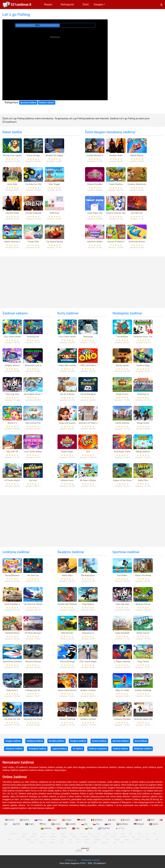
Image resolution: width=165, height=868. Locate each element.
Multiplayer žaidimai (143, 749)
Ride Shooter (67, 633)
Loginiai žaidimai (59, 749)
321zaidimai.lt (21, 5)
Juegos (67, 820)
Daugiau (98, 4)
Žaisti (86, 4)
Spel (151, 820)
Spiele (82, 820)
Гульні (32, 842)
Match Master (137, 155)
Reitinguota (67, 4)
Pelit (17, 824)
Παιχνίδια (104, 828)
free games (13, 834)
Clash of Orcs (122, 394)
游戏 (122, 842)
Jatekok (71, 824)
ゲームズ (132, 842)
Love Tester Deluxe (33, 452)
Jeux (112, 820)
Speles (154, 824)
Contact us (71, 860)
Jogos (53, 820)
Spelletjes (97, 820)
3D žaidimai (78, 749)
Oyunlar (62, 828)
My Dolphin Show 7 (33, 394)
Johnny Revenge (67, 662)
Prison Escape (33, 155)
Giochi (126, 820)
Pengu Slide (33, 242)
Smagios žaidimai (13, 741)
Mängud (139, 824)
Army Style (12, 184)
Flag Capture (88, 604)
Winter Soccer (143, 633)
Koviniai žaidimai (99, 741)
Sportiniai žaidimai (28, 103)
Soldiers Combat (88, 719)
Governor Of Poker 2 (88, 423)
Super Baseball (122, 633)
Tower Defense (116, 184)
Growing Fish (33, 337)
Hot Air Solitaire (67, 394)
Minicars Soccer (143, 604)
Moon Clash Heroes (67, 690)
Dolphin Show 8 (12, 365)
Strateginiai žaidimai (127, 313)
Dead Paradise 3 (12, 604)
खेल (114, 842)
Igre (108, 824)
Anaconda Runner (137, 242)
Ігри (43, 824)
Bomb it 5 (12, 423)
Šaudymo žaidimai (71, 552)
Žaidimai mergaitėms (98, 749)
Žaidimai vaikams (47, 103)
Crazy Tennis (143, 662)
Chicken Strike (12, 213)
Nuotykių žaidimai (56, 741)
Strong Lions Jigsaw (12, 155)
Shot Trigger (54, 184)
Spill (139, 820)
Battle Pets (143, 480)
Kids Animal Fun (33, 423)
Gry (85, 824)
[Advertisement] (55, 62)
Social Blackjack (88, 394)
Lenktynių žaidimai (16, 552)
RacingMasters (12, 575)
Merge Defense (143, 452)
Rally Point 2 (12, 690)
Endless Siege (143, 365)
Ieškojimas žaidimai (14, 749)
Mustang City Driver (33, 719)
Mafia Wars (67, 575)
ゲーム (120, 828)
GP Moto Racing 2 (33, 633)
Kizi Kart (33, 480)
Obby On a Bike (122, 690)
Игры (39, 820)
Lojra (76, 828)
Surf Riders (122, 575)
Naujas (48, 4)
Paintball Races (12, 633)
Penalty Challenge (143, 690)
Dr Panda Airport (12, 480)
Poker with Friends (67, 365)
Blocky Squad (122, 365)
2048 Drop (54, 213)
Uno (88, 452)
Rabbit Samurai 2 (12, 242)
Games (10, 820)
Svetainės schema (90, 860)
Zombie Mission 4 (95, 155)
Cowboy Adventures (137, 184)
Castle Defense (122, 423)
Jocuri (56, 824)
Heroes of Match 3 (116, 242)
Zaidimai (46, 828)
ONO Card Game (88, 365)
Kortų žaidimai (68, 313)
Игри (89, 828)
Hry (96, 824)
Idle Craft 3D (12, 452)
